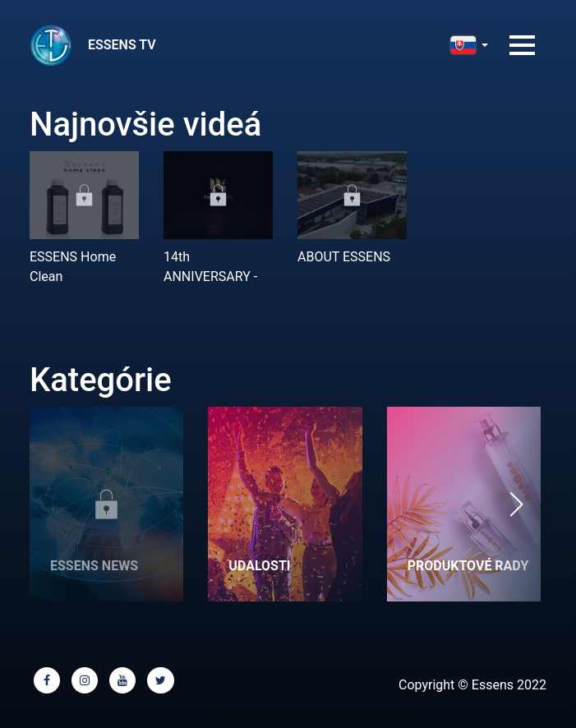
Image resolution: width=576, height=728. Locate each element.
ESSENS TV (122, 45)
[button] (516, 504)
